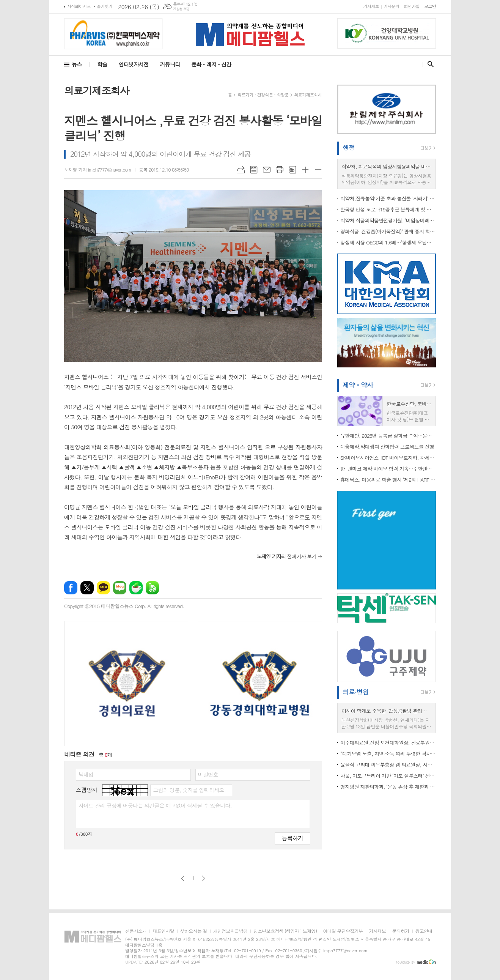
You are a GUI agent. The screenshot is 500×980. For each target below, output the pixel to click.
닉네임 (86, 774)
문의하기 (400, 931)
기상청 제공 (182, 9)
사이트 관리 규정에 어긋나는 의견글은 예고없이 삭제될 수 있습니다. (155, 805)
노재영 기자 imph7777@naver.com (98, 169)
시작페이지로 (79, 6)
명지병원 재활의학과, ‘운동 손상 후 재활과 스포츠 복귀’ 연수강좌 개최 (388, 787)
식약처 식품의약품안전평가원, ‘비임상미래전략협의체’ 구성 (388, 220)
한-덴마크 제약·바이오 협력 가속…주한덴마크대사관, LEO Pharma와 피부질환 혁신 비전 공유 (388, 469)
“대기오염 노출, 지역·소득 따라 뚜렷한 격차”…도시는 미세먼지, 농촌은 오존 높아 (388, 754)
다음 (204, 878)
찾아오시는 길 (194, 931)
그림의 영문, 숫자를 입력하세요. (189, 790)
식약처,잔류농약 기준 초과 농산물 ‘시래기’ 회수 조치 (388, 198)
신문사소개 (136, 931)
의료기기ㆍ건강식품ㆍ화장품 (263, 95)
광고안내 (424, 931)
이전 (183, 878)
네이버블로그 (120, 588)
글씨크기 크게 (305, 170)
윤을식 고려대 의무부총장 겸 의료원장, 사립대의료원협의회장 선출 (388, 765)
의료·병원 (356, 692)
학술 (102, 64)
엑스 (87, 588)
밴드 (152, 588)
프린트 (280, 170)
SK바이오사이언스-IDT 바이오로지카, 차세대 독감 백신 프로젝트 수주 (388, 458)
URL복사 (241, 170)
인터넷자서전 (134, 64)
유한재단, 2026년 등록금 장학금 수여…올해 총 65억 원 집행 (388, 436)
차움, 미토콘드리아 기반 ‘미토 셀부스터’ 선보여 (388, 776)
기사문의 (391, 6)
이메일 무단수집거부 (343, 931)
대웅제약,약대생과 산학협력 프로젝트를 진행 (387, 447)
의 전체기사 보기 (287, 556)
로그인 (430, 6)
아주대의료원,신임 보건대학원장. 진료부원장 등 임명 (388, 743)
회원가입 (412, 6)
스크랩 (292, 170)
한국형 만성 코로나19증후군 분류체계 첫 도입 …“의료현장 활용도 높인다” (388, 209)
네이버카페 (136, 588)
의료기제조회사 (308, 95)
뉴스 (77, 64)
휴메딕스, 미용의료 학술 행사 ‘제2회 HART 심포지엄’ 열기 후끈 (388, 480)
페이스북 (71, 588)
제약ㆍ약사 (358, 385)
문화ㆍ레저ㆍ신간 (211, 64)
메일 (267, 170)
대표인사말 (163, 931)
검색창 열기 (429, 64)
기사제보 (371, 6)
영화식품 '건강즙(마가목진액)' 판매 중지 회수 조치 (388, 231)
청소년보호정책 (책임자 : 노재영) (285, 931)
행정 (349, 148)
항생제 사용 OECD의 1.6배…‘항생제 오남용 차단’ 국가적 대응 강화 (388, 242)
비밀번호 (208, 774)
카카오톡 (103, 588)
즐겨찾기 (105, 6)
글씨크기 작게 (318, 170)
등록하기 (292, 838)
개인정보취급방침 (230, 931)
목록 (254, 170)
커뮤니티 (170, 64)
